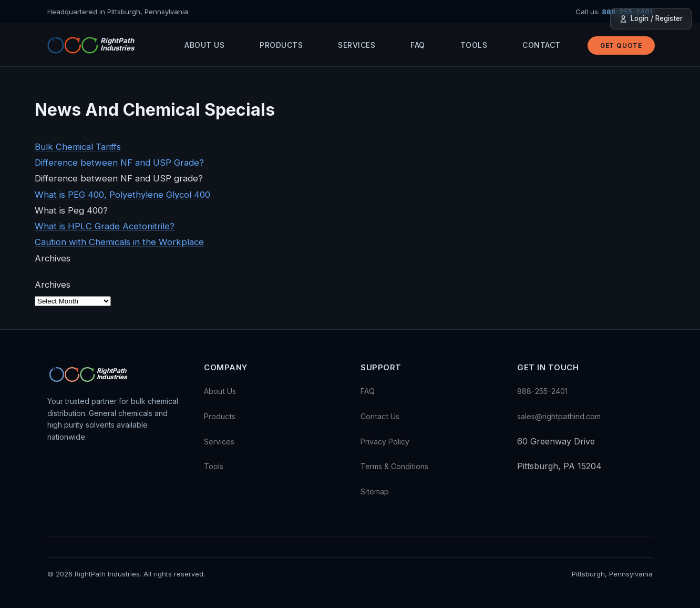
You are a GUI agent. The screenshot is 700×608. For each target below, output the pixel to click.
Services (357, 45)
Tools (474, 45)
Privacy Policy (385, 442)
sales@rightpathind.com (559, 416)
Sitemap (375, 492)
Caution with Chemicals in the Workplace (119, 242)
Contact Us (380, 416)
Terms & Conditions (394, 466)
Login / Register (651, 19)
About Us (204, 45)
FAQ (418, 45)
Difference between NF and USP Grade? (119, 163)
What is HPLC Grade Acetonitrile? (105, 226)
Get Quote (621, 45)
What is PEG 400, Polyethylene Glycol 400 (122, 195)
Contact (542, 45)
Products (281, 45)
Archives (53, 285)
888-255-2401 (542, 391)
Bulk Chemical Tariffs (78, 147)
